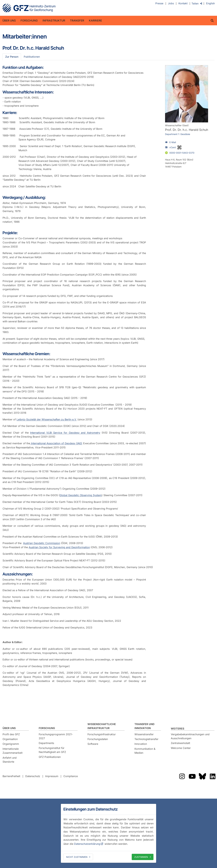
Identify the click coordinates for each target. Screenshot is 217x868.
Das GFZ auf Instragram (182, 776)
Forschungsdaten (98, 739)
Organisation (10, 739)
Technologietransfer (146, 739)
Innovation (141, 744)
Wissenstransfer (144, 734)
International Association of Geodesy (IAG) (56, 443)
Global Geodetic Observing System (81, 495)
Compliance (71, 776)
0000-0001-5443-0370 (182, 153)
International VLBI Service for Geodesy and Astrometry (65, 433)
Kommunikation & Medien (145, 751)
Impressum (52, 776)
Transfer (77, 21)
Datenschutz (33, 776)
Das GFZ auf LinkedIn (213, 776)
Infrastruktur (54, 21)
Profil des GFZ (11, 734)
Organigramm (11, 744)
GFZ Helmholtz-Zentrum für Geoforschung (29, 8)
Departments (46, 743)
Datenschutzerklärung (87, 844)
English (210, 4)
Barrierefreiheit (11, 776)
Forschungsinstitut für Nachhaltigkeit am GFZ (52, 750)
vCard (173, 147)
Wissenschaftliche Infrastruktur (102, 726)
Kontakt (183, 4)
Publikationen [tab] (32, 57)
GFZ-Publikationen (50, 757)
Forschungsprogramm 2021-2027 (56, 736)
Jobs (171, 4)
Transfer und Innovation (145, 726)
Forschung (29, 21)
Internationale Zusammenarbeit (13, 751)
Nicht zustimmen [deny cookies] (77, 857)
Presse (159, 4)
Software (93, 744)
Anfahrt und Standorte (10, 760)
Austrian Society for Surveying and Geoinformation (59, 547)
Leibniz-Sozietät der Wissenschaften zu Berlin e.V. (47, 419)
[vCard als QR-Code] (179, 147)
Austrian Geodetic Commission (42, 543)
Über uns (9, 21)
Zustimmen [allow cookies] (141, 857)
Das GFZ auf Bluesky (202, 776)
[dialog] (108, 833)
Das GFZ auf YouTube (192, 776)
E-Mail (173, 142)
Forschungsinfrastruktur (102, 734)
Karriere (95, 21)
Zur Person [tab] (12, 57)
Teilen (195, 4)
